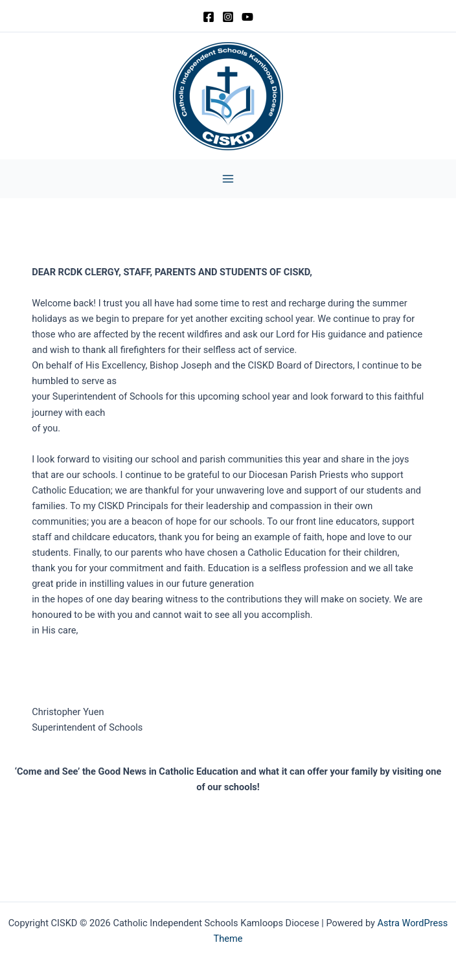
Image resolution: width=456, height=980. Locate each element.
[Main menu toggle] (228, 179)
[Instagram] (228, 17)
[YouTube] (247, 17)
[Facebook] (209, 17)
